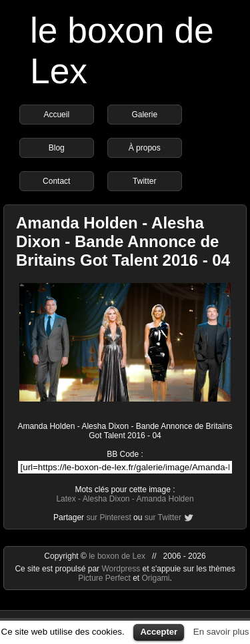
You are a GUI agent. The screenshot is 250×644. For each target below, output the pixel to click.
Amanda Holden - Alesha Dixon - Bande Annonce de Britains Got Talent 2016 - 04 (123, 241)
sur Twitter (163, 517)
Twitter (144, 181)
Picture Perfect (104, 578)
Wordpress (122, 569)
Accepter (159, 632)
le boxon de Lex (117, 556)
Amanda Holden (165, 499)
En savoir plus (221, 632)
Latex (66, 499)
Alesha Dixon (106, 499)
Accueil (56, 115)
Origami (156, 578)
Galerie (144, 115)
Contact (56, 181)
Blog (57, 148)
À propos (145, 148)
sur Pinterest (108, 517)
